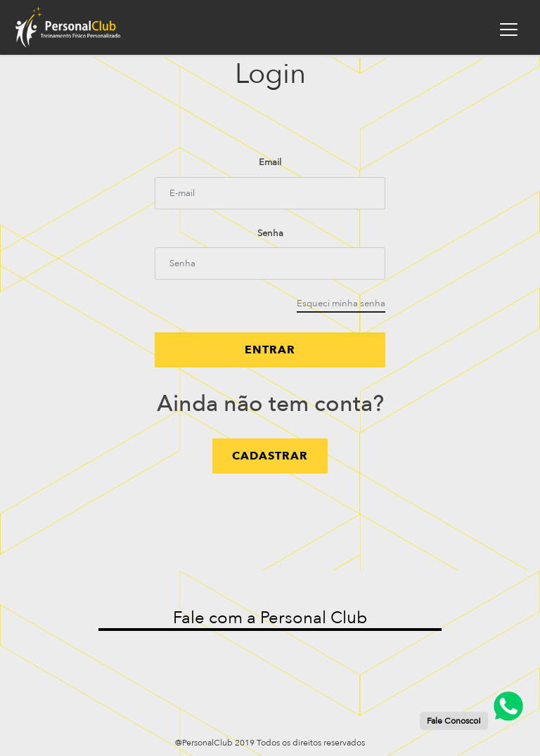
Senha (270, 233)
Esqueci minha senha (341, 304)
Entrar (270, 350)
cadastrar (270, 456)
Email (270, 162)
